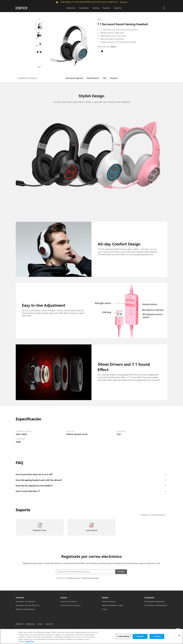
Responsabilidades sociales (113, 605)
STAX (40, 624)
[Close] (179, 636)
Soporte (118, 8)
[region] (91, 636)
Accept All (157, 636)
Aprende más (124, 2)
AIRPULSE (30, 624)
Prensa (105, 609)
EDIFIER (19, 624)
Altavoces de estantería (25, 609)
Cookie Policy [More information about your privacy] (29, 642)
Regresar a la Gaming (28, 78)
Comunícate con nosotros (71, 605)
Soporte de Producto (69, 602)
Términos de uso (74, 578)
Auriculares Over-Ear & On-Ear (28, 605)
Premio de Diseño (109, 602)
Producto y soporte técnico (153, 515)
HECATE (49, 624)
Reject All (140, 636)
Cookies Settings (123, 636)
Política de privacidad (90, 578)
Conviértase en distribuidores (156, 605)
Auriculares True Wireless (25, 602)
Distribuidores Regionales (154, 602)
